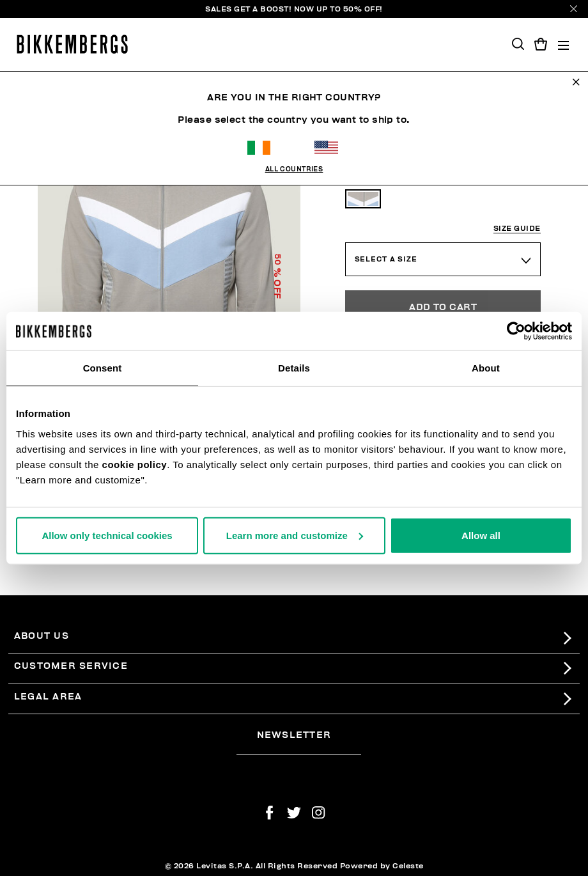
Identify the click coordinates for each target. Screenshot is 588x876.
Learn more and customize (295, 535)
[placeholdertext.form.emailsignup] (299, 750)
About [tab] (486, 368)
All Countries (294, 169)
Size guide (517, 229)
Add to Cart (443, 307)
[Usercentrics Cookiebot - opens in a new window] (516, 331)
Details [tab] (294, 368)
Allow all (481, 535)
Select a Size (386, 259)
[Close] (574, 9)
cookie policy (135, 464)
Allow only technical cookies (107, 535)
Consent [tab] (103, 368)
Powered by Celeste (382, 866)
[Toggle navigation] (563, 44)
